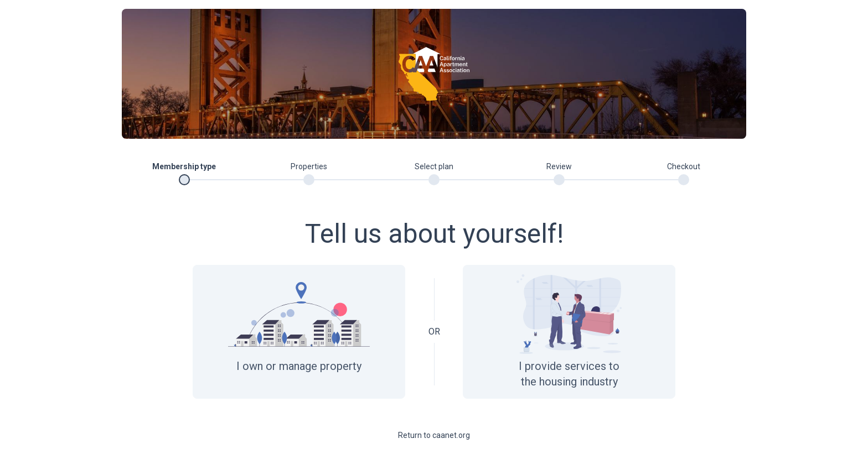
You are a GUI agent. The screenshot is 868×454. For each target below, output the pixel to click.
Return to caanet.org (434, 435)
